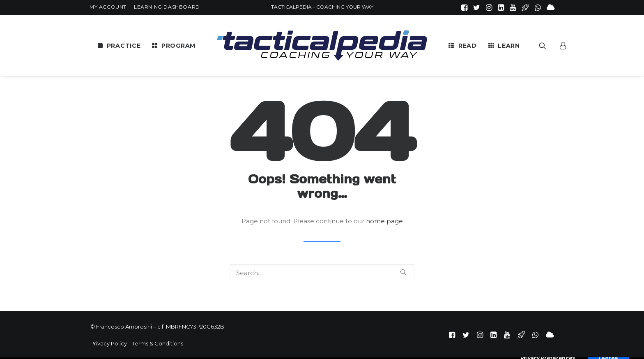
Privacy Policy (109, 343)
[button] (464, 7)
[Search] (322, 273)
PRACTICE (124, 46)
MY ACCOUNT (108, 7)
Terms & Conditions (158, 343)
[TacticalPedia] (322, 45)
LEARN (509, 46)
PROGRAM (178, 46)
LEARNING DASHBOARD (167, 7)
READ (468, 46)
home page (384, 221)
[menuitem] (108, 7)
